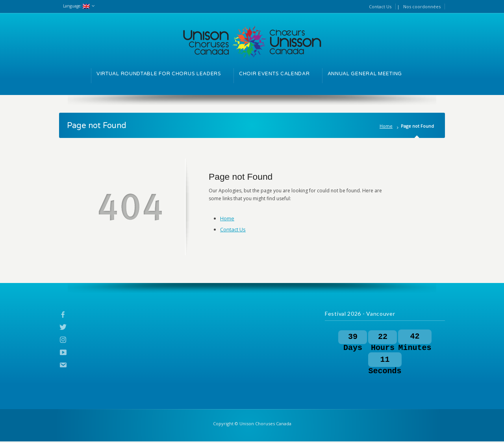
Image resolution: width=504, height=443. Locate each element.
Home (386, 126)
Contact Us (380, 7)
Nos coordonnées (422, 7)
